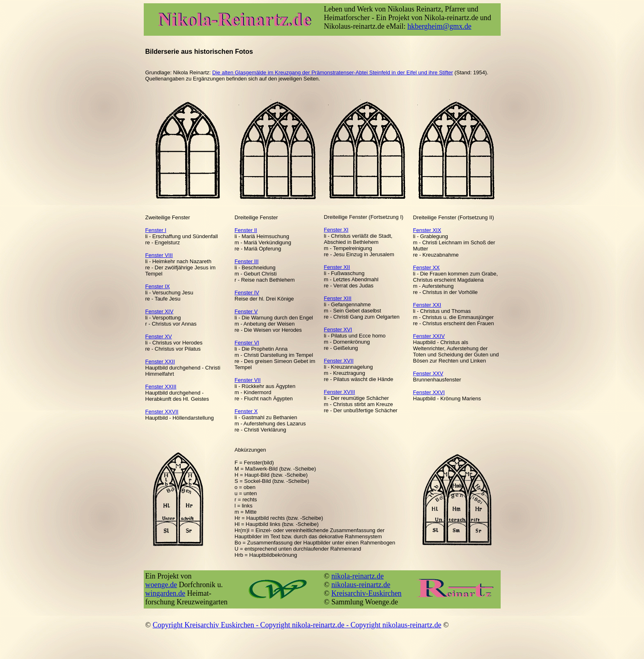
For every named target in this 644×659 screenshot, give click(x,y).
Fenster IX (158, 286)
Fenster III (247, 261)
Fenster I (156, 230)
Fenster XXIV (429, 336)
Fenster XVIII (340, 392)
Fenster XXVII (162, 412)
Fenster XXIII (161, 387)
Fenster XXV (428, 373)
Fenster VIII (159, 255)
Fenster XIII (338, 298)
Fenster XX (427, 268)
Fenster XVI (338, 329)
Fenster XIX (427, 230)
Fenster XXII (160, 362)
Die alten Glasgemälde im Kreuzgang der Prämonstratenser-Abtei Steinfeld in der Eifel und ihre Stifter (333, 72)
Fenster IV (247, 293)
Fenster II (246, 230)
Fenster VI (247, 343)
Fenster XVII (339, 361)
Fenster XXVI (429, 392)
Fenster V (246, 311)
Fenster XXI (427, 305)
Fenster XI (336, 230)
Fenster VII (248, 380)
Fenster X (246, 411)
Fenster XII (337, 267)
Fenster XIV (160, 311)
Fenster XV (159, 336)
